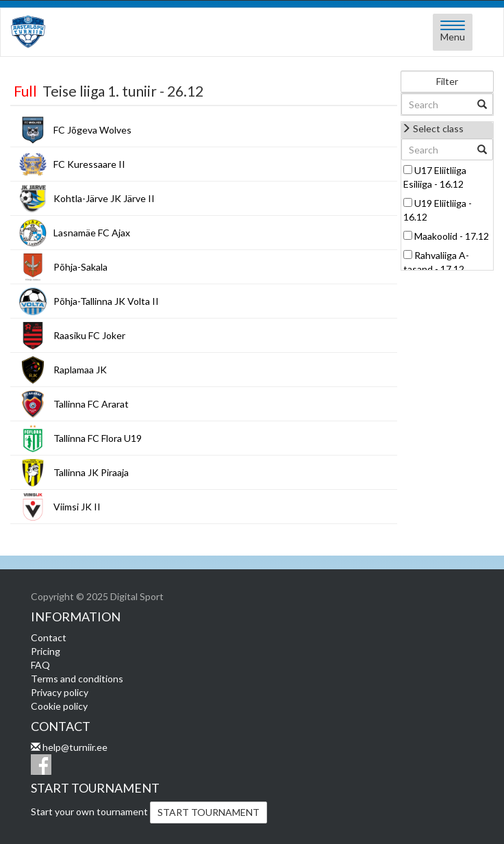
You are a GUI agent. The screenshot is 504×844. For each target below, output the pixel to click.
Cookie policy (59, 706)
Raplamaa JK (80, 370)
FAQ (40, 665)
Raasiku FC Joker (89, 335)
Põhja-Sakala (80, 267)
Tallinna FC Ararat (91, 404)
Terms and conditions (77, 679)
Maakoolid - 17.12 (452, 236)
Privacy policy (60, 692)
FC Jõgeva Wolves (92, 130)
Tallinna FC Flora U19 (98, 438)
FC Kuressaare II (89, 164)
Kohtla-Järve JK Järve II (104, 198)
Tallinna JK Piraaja (91, 472)
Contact (49, 637)
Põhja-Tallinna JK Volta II (106, 301)
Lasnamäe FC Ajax (92, 233)
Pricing (46, 651)
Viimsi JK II (77, 507)
